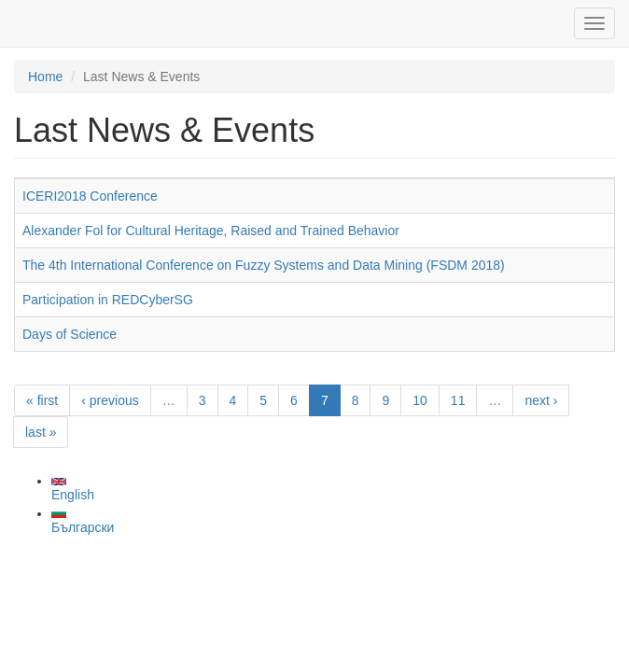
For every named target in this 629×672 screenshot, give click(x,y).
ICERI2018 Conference (90, 196)
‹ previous (110, 400)
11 (458, 400)
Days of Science (70, 334)
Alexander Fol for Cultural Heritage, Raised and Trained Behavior (211, 231)
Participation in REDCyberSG (108, 300)
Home (45, 77)
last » (41, 432)
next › (541, 400)
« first (42, 400)
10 (420, 400)
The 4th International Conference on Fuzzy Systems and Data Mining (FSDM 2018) (264, 265)
